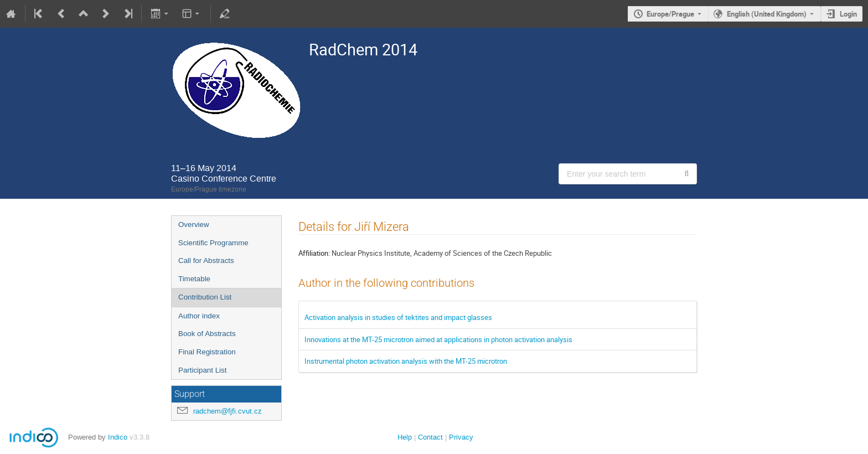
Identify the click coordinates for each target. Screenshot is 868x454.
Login (848, 14)
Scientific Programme (213, 243)
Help (405, 437)
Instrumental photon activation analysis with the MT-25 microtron (406, 361)
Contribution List (205, 297)
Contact (430, 437)
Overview (194, 225)
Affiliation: (314, 253)
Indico (118, 437)
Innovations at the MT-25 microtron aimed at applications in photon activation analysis (438, 339)
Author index (199, 316)
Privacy (461, 437)
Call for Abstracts (206, 260)
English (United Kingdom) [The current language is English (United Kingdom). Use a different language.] (767, 14)
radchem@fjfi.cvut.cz (228, 411)
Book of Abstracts (207, 334)
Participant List (202, 370)
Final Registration (207, 352)
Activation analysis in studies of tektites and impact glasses (398, 317)
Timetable (194, 279)
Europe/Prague (670, 14)
